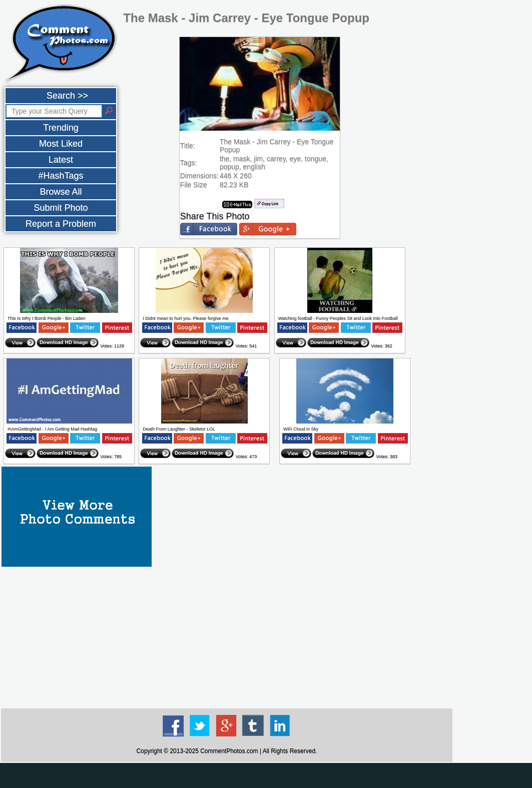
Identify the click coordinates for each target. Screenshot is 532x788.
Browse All (61, 192)
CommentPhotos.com (229, 751)
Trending (61, 128)
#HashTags (61, 176)
